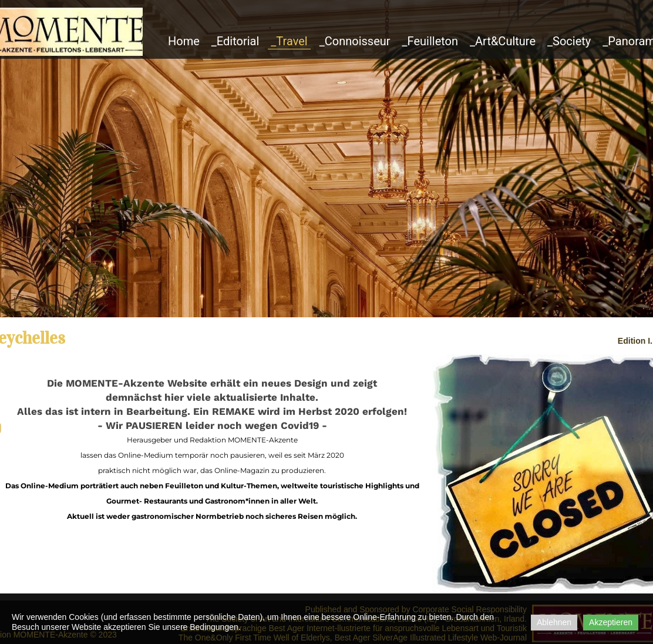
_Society (569, 41)
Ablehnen (554, 622)
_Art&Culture (503, 41)
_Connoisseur (355, 41)
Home (184, 41)
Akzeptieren (611, 622)
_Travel (289, 41)
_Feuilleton (430, 41)
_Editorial (235, 41)
